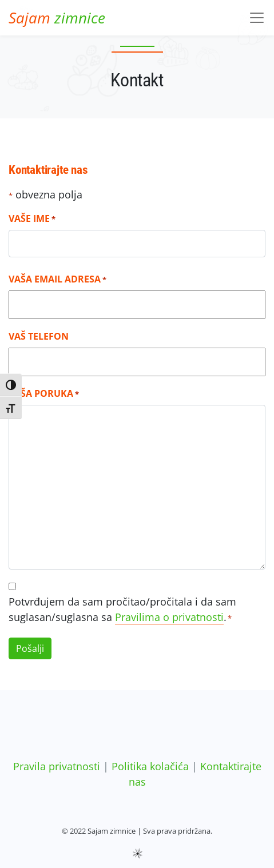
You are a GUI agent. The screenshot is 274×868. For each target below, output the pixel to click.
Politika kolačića (150, 766)
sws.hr (137, 853)
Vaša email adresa (57, 279)
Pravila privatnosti (57, 766)
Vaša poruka (44, 394)
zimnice (57, 18)
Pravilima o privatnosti (169, 617)
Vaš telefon (39, 336)
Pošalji (30, 648)
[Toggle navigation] (257, 18)
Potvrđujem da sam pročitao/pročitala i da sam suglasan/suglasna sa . (122, 610)
